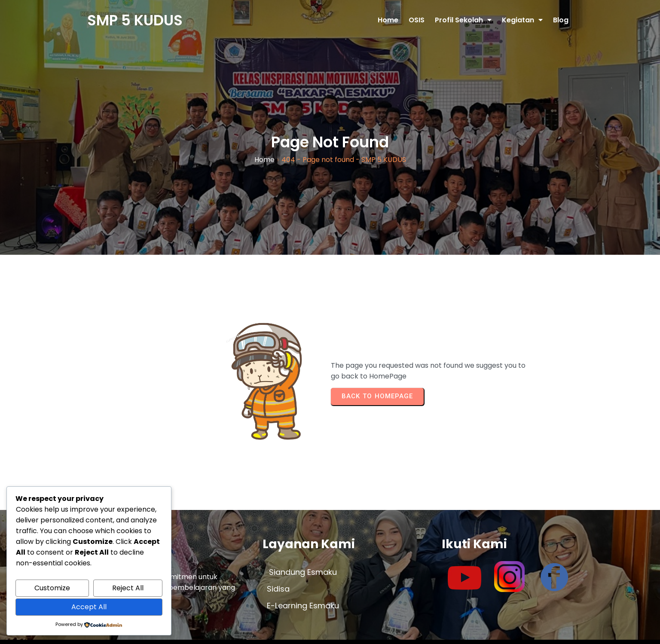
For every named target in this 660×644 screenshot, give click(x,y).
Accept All (89, 607)
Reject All (128, 588)
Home (264, 157)
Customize (52, 588)
